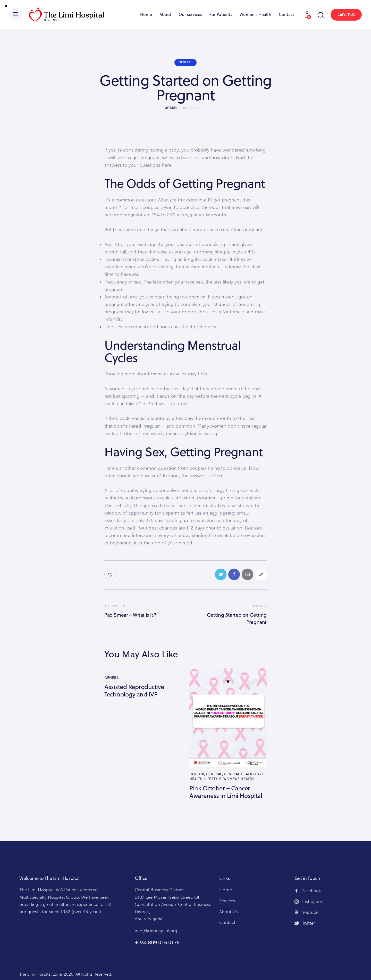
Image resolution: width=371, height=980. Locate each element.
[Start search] (320, 15)
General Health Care (244, 774)
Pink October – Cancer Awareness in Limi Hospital (226, 792)
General (186, 62)
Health (196, 779)
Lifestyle (213, 779)
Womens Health (239, 779)
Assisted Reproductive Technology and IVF (134, 691)
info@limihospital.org (156, 931)
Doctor (197, 774)
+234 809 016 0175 (157, 942)
